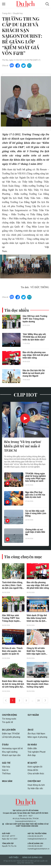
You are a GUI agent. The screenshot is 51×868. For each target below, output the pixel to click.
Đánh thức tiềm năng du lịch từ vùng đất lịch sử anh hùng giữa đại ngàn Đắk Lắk (13, 685)
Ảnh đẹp (32, 757)
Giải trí (6, 765)
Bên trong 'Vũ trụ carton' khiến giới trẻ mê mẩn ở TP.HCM (23, 447)
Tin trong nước (9, 720)
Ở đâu (5, 746)
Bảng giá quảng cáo (32, 860)
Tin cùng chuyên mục (23, 557)
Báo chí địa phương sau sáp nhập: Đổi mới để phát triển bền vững (35, 355)
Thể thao (6, 776)
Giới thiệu (14, 860)
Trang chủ (6, 13)
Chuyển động (10, 716)
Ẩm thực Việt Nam (36, 735)
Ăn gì (30, 731)
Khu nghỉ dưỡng (10, 754)
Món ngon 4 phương (37, 739)
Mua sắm (7, 784)
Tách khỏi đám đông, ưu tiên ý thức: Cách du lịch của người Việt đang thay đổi (13, 586)
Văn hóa (6, 769)
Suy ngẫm (33, 716)
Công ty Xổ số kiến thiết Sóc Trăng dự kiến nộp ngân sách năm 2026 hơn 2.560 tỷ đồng (37, 652)
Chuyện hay (18, 13)
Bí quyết (32, 765)
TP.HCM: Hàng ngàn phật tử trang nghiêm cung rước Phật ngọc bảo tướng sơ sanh (36, 478)
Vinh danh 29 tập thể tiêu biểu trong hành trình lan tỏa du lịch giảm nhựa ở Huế (37, 619)
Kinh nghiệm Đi (35, 769)
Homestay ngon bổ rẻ (12, 750)
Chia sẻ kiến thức (36, 776)
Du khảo (32, 746)
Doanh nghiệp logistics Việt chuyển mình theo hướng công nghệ (38, 685)
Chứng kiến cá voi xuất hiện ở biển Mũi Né (35, 533)
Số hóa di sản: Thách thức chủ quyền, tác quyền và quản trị (12, 652)
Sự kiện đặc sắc (35, 791)
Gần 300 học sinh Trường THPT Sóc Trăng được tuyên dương (35, 319)
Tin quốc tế (7, 724)
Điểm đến (32, 750)
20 (38, 702)
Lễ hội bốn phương (11, 739)
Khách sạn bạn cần (11, 757)
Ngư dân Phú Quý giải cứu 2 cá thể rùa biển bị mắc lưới (35, 496)
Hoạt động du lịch (36, 788)
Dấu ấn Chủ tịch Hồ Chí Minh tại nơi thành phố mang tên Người (34, 374)
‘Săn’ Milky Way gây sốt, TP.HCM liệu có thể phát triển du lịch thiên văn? (34, 337)
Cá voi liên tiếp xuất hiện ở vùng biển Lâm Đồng (36, 514)
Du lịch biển (9, 731)
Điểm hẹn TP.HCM (11, 735)
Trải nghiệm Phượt (37, 754)
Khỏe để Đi (33, 773)
